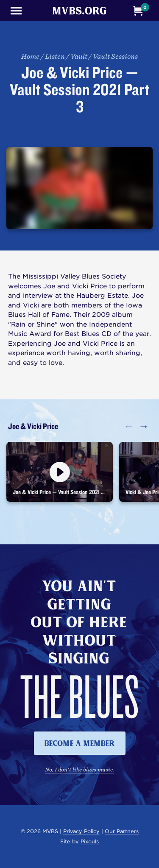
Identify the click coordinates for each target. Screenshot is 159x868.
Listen (55, 56)
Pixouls (90, 841)
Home (30, 56)
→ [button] (144, 426)
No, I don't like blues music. (79, 769)
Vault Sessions (115, 56)
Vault (79, 56)
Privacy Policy (81, 831)
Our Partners (122, 831)
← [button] (129, 426)
